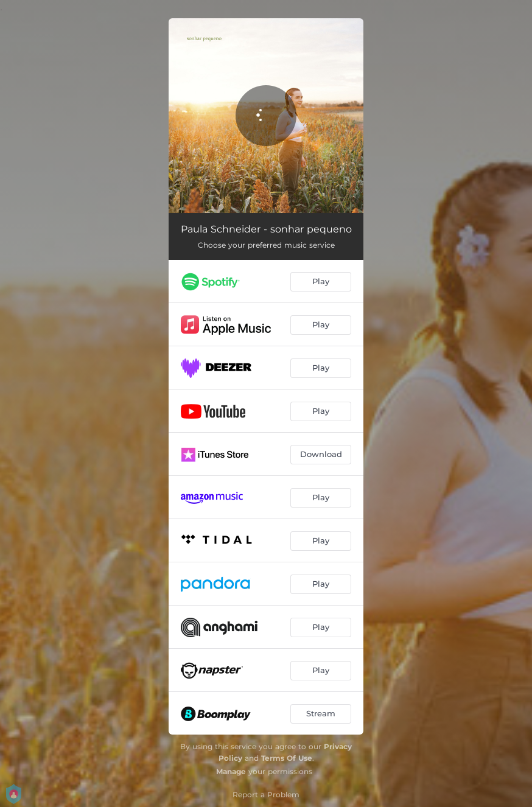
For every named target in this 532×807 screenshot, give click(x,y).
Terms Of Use (287, 758)
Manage (231, 771)
